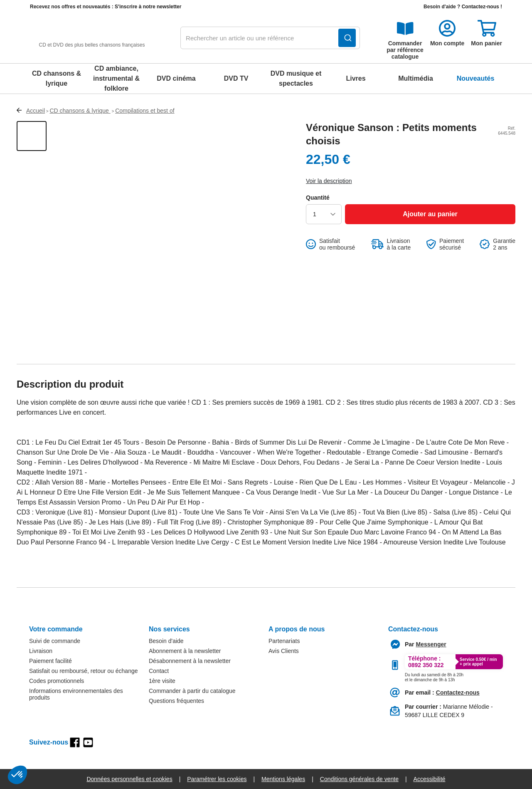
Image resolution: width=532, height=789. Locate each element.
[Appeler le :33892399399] (434, 676)
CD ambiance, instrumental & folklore (116, 78)
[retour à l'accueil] (92, 38)
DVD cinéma (176, 78)
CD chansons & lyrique (57, 78)
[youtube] (88, 742)
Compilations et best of (145, 111)
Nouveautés (476, 78)
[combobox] (270, 38)
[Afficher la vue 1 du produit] (32, 136)
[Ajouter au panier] (430, 214)
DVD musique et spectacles (296, 78)
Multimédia (416, 78)
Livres (356, 78)
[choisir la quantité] (324, 214)
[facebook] (75, 742)
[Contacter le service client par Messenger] (431, 644)
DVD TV (236, 78)
